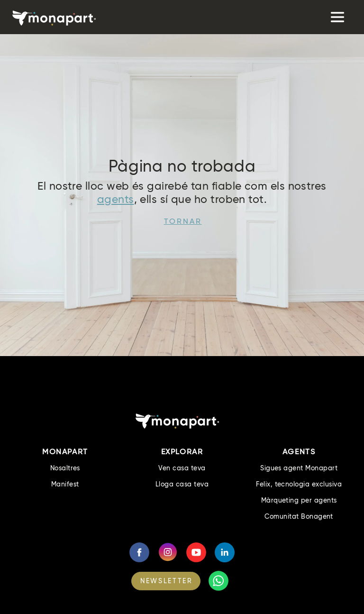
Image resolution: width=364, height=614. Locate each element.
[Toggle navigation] (337, 17)
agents (116, 199)
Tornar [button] (183, 221)
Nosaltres (65, 468)
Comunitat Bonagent (299, 516)
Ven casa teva (182, 468)
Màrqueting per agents (299, 500)
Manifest (65, 484)
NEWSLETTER (166, 581)
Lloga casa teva (182, 484)
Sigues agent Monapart (299, 468)
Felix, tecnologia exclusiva (299, 484)
